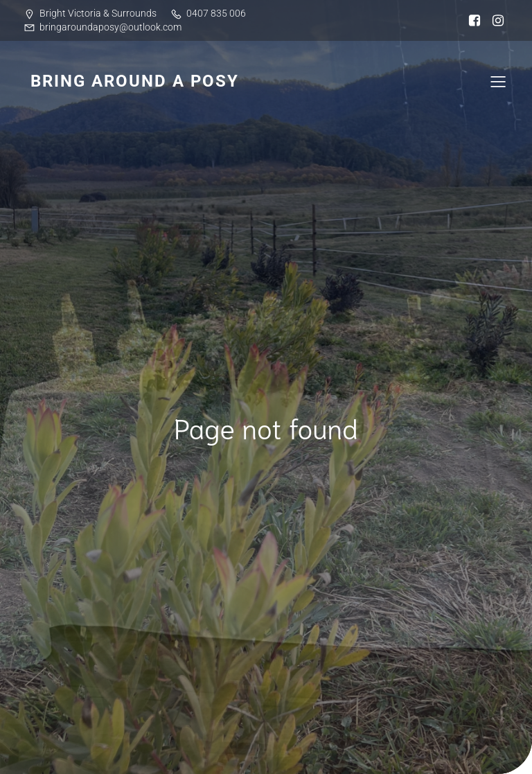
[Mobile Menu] (498, 81)
